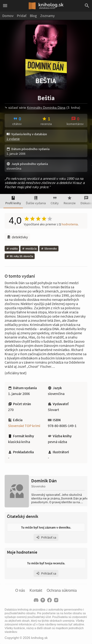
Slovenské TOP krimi (24, 426)
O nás (20, 591)
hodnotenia (70, 224)
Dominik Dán (44, 481)
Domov (8, 16)
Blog (33, 16)
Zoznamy (47, 16)
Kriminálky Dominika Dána (46, 108)
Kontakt (36, 591)
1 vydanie (13, 139)
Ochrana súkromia (62, 591)
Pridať (22, 16)
